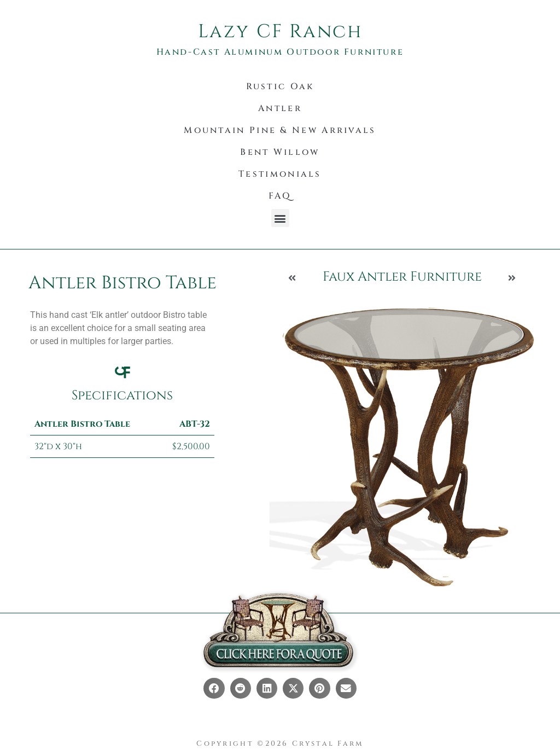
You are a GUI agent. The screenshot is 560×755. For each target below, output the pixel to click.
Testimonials (280, 174)
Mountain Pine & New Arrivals (280, 130)
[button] (280, 218)
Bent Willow (280, 152)
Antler (280, 108)
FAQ (280, 196)
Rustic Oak (280, 86)
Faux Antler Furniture (402, 277)
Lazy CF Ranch (280, 32)
